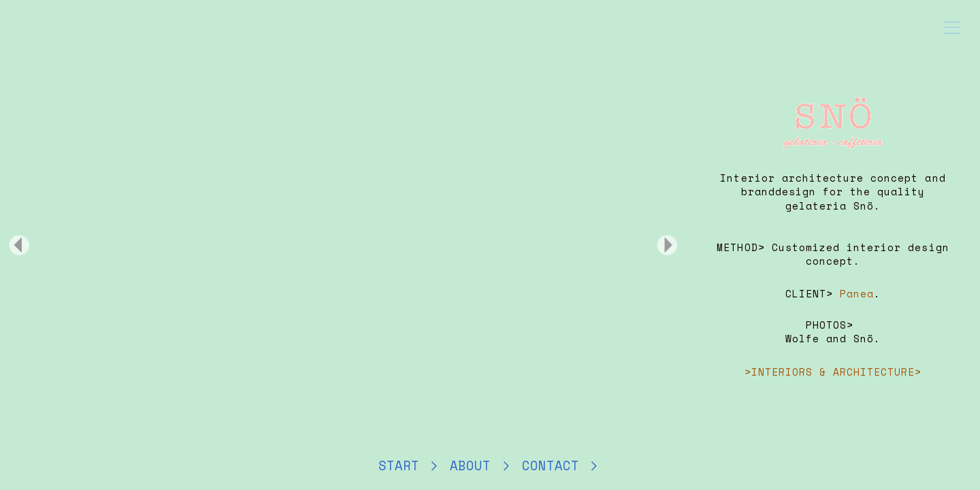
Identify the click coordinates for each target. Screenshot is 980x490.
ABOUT (474, 465)
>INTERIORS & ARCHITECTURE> (833, 372)
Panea (857, 294)
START (403, 465)
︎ (594, 465)
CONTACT (555, 465)
